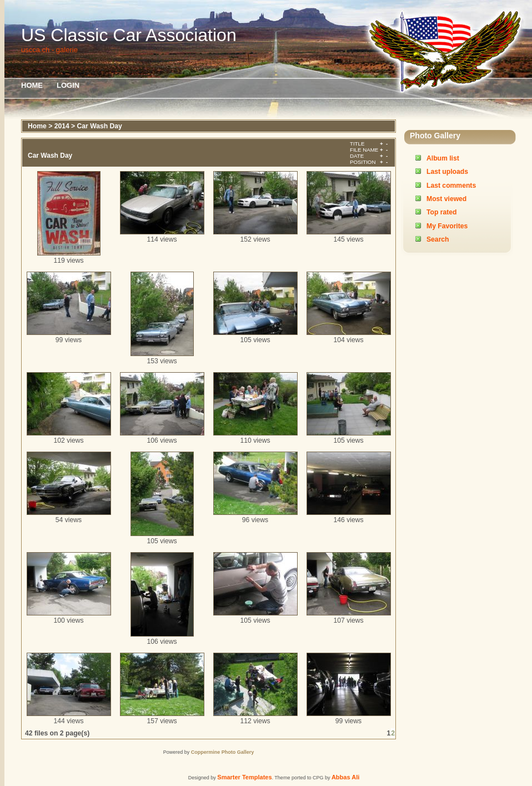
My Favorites (447, 226)
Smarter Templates (244, 777)
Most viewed (446, 199)
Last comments (451, 186)
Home (32, 85)
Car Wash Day (100, 126)
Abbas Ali (345, 777)
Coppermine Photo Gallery (223, 752)
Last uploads (447, 172)
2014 (62, 126)
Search (438, 239)
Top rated (441, 212)
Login (68, 85)
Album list (443, 158)
